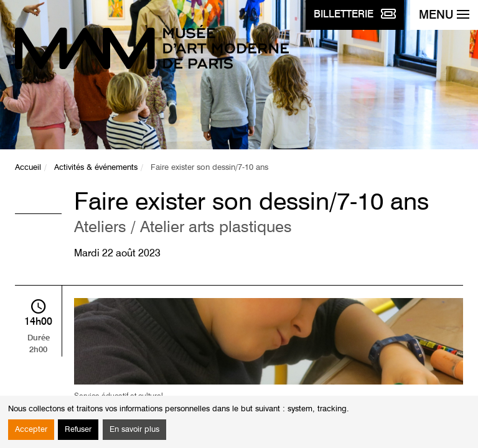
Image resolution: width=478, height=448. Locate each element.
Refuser (78, 430)
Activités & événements (96, 168)
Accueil (28, 168)
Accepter (31, 430)
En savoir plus (134, 430)
